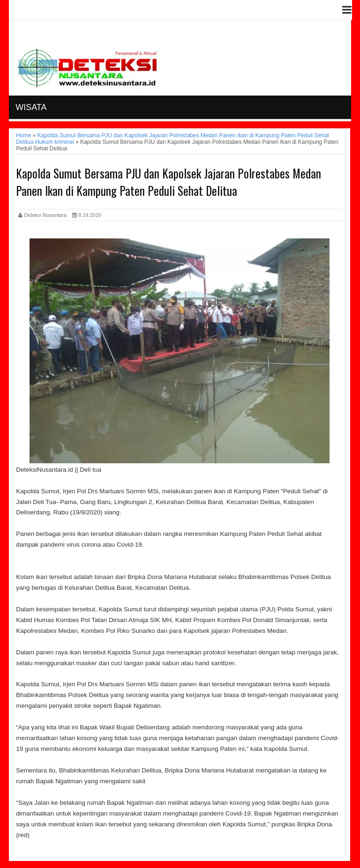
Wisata (31, 107)
